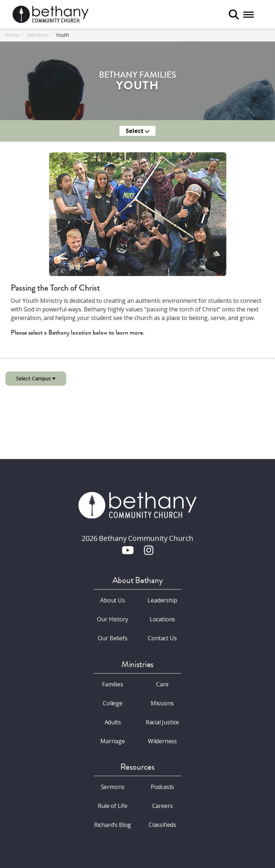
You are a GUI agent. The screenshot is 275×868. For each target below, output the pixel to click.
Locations (162, 619)
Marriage (113, 741)
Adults (113, 722)
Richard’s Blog (113, 825)
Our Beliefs (112, 638)
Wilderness (162, 741)
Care (162, 684)
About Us (113, 600)
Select (138, 131)
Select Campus (36, 378)
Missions (163, 703)
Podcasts (163, 787)
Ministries (38, 35)
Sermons (113, 787)
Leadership (162, 600)
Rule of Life (113, 806)
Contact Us (162, 638)
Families (113, 684)
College (113, 703)
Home (13, 35)
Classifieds (162, 825)
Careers (163, 806)
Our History (112, 619)
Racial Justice (163, 722)
